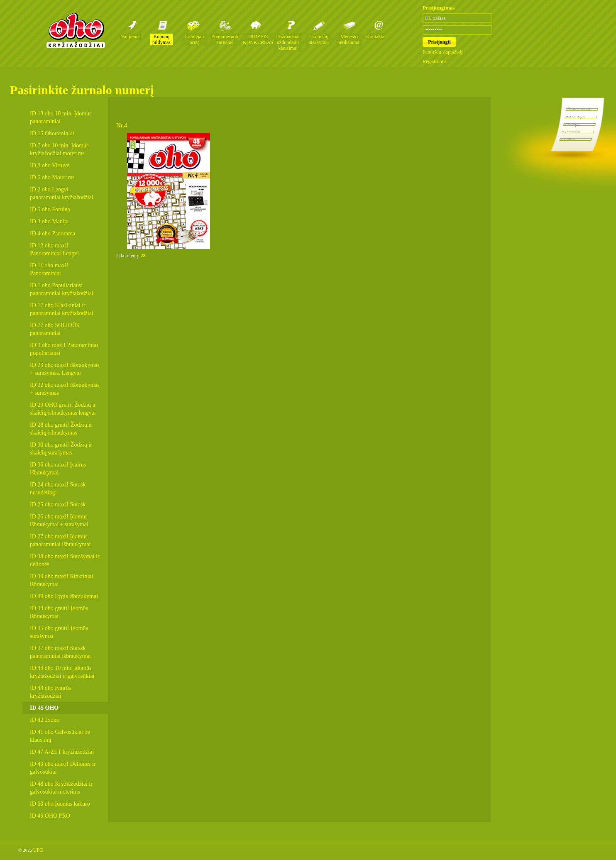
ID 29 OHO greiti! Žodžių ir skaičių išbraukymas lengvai (63, 409)
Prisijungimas (439, 8)
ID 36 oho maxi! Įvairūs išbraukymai (58, 469)
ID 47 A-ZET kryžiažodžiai (62, 752)
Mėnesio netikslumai (349, 39)
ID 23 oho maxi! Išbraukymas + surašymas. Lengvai (65, 369)
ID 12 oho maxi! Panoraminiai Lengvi (54, 249)
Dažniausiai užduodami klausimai (288, 42)
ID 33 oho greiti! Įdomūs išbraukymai (59, 612)
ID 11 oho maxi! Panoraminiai (49, 269)
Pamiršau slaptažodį (442, 52)
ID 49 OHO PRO (50, 816)
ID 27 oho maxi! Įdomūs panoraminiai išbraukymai (60, 540)
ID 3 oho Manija (49, 221)
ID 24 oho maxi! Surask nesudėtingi (58, 489)
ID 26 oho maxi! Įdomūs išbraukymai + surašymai (59, 520)
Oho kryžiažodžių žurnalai (76, 30)
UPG (38, 850)
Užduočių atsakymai (319, 39)
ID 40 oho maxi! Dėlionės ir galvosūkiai (63, 768)
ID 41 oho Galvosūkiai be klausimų (60, 736)
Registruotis (435, 61)
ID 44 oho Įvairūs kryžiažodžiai (50, 692)
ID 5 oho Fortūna (50, 209)
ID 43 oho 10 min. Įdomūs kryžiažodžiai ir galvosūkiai (62, 672)
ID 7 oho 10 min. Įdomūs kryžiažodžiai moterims (59, 149)
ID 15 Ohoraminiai (52, 133)
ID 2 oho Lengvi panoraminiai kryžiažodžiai (62, 193)
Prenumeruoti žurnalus (225, 39)
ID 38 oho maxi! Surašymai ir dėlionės (65, 560)
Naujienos (131, 37)
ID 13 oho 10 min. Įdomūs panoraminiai (61, 117)
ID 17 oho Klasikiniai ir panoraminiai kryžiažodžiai (62, 309)
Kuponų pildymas (161, 39)
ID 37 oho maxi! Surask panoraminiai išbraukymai (60, 652)
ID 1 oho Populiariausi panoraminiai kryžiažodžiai (62, 289)
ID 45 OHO (44, 708)
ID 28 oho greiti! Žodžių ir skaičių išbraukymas (61, 429)
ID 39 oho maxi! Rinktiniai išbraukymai (61, 580)
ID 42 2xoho (45, 720)
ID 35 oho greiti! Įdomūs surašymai (59, 632)
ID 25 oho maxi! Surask (58, 505)
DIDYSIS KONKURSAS (258, 39)
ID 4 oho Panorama (53, 233)
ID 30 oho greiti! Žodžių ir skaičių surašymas (61, 449)
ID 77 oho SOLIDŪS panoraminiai (55, 329)
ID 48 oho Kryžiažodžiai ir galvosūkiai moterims (61, 788)
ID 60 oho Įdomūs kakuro (60, 804)
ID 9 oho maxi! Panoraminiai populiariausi (64, 349)
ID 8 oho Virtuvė (50, 165)
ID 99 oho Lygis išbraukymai (64, 596)
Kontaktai (376, 37)
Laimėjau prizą (194, 39)
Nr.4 (122, 125)
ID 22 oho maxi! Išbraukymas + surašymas (65, 389)
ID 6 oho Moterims (52, 177)
